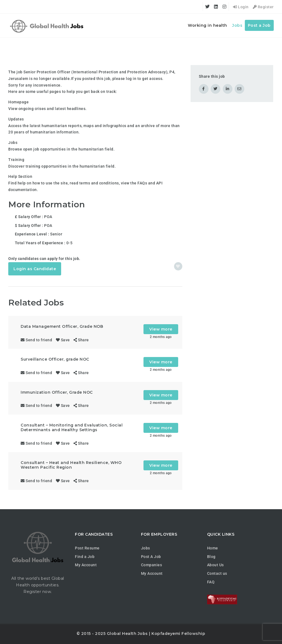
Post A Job (151, 557)
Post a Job (259, 25)
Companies (152, 565)
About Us (215, 565)
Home (213, 548)
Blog (211, 557)
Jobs (237, 25)
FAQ (211, 582)
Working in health (208, 25)
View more (161, 329)
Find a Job (85, 557)
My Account (86, 565)
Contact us (217, 573)
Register (263, 7)
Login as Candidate (35, 269)
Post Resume (87, 548)
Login (241, 7)
